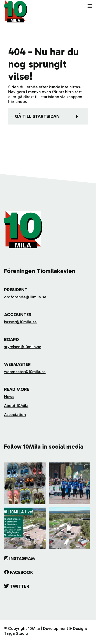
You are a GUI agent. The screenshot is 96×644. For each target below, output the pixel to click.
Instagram (22, 558)
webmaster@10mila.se (25, 372)
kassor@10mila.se (20, 322)
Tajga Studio (16, 633)
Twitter (20, 586)
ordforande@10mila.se (25, 297)
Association (15, 415)
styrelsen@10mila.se (23, 347)
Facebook (22, 572)
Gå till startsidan (37, 116)
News (9, 397)
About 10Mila (16, 406)
